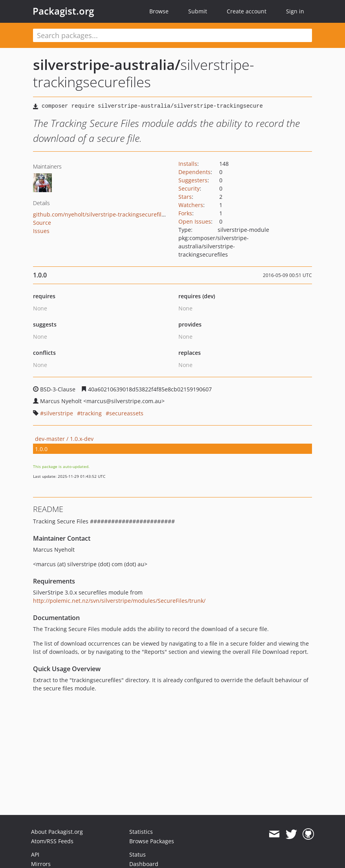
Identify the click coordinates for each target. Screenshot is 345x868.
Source (42, 223)
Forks (185, 213)
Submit (198, 11)
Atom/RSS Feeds (52, 841)
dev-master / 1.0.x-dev (64, 439)
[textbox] (172, 35)
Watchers (191, 205)
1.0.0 (41, 449)
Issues (41, 231)
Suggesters (193, 180)
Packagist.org (63, 11)
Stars (185, 197)
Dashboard (144, 864)
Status (138, 854)
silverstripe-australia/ (107, 65)
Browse (159, 11)
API (35, 854)
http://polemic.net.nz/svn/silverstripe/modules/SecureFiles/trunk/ (119, 601)
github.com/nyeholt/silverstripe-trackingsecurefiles (100, 214)
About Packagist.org (57, 832)
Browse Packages (152, 841)
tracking (91, 413)
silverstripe (58, 413)
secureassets (126, 413)
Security (189, 188)
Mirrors (41, 864)
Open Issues (195, 221)
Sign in (295, 11)
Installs (188, 164)
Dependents (195, 172)
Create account (247, 11)
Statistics (141, 832)
